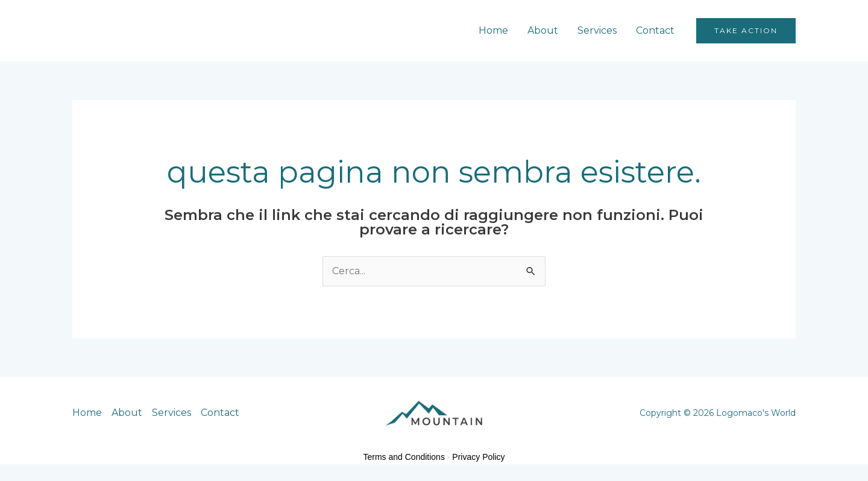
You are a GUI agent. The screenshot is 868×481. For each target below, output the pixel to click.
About (543, 30)
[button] (746, 31)
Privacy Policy (478, 457)
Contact (655, 30)
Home (493, 30)
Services (597, 30)
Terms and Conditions (404, 457)
